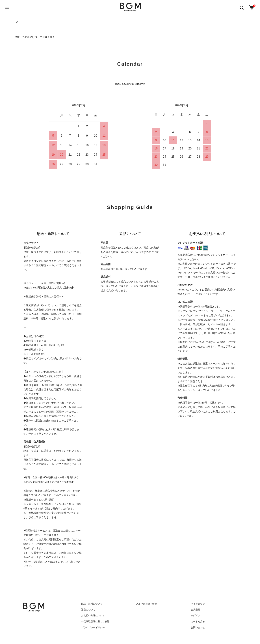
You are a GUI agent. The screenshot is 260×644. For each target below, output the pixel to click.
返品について (88, 610)
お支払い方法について (93, 616)
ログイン (196, 616)
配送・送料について (92, 604)
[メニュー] (7, 7)
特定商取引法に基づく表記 (95, 621)
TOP (17, 22)
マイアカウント (199, 604)
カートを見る (198, 621)
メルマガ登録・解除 (147, 604)
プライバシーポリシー (93, 627)
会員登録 (196, 610)
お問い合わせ (198, 627)
